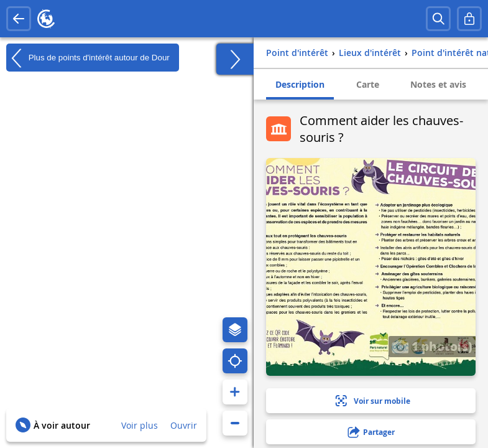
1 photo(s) (432, 346)
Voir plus (140, 425)
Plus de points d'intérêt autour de (88, 58)
